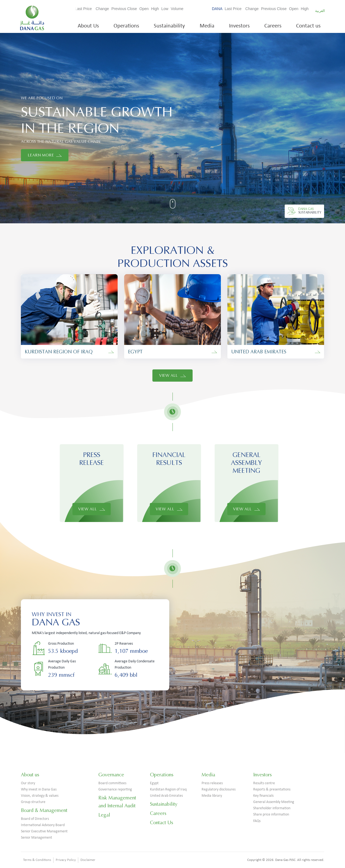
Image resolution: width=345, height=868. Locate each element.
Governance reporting (115, 790)
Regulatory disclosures (219, 790)
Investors (239, 26)
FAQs (257, 821)
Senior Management (37, 838)
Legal (104, 815)
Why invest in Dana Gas (39, 790)
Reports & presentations (272, 790)
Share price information (271, 815)
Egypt (154, 783)
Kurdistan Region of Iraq (168, 790)
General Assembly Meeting (274, 802)
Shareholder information (272, 808)
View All (173, 376)
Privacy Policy (66, 860)
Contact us (308, 26)
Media (207, 26)
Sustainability (169, 26)
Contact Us (161, 823)
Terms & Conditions (37, 860)
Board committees (112, 783)
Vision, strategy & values (40, 796)
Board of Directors (35, 819)
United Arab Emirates (166, 796)
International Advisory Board (43, 825)
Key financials (263, 796)
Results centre (264, 783)
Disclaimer (88, 860)
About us (30, 775)
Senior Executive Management (44, 831)
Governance (111, 775)
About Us (88, 26)
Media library (212, 796)
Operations (126, 26)
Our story (28, 783)
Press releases (212, 783)
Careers (273, 26)
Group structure (33, 802)
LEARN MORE (45, 155)
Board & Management (44, 810)
